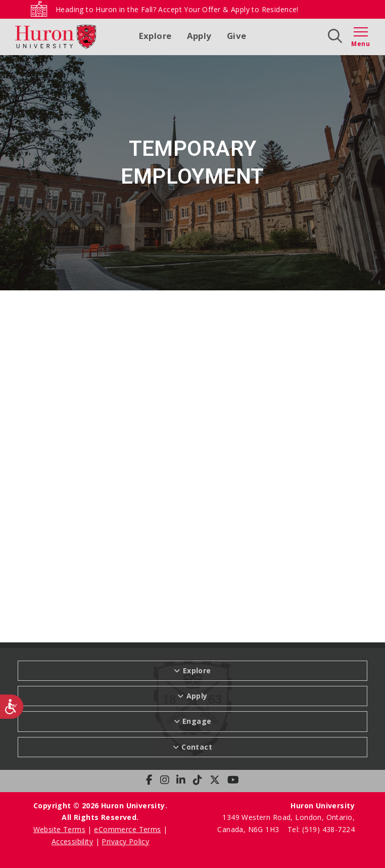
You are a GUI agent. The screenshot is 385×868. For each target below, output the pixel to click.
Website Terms (59, 829)
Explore (155, 36)
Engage (197, 721)
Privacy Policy (125, 841)
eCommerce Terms (127, 829)
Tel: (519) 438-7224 (321, 829)
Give (237, 36)
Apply (199, 36)
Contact (197, 747)
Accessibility (72, 841)
